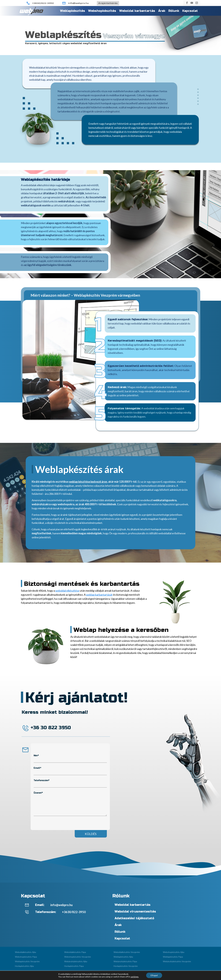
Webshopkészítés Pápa (26, 957)
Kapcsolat (190, 11)
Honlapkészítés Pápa (74, 966)
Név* (36, 756)
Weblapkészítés (73, 11)
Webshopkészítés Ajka (174, 952)
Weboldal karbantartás (137, 11)
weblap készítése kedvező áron (88, 482)
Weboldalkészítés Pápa (75, 952)
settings (135, 977)
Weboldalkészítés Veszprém (127, 952)
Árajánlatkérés (108, 3)
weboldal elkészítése (67, 591)
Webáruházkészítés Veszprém (177, 961)
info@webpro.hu (78, 3)
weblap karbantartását (99, 595)
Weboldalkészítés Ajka (25, 952)
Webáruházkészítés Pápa (125, 961)
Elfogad (154, 975)
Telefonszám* (41, 780)
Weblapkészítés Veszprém (27, 961)
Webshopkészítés (102, 11)
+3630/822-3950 (43, 3)
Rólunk (174, 11)
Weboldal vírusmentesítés (135, 912)
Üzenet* (38, 793)
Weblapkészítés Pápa (173, 957)
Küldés (91, 834)
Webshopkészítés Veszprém (78, 957)
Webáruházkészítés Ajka (76, 961)
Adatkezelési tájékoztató (134, 918)
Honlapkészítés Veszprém (126, 966)
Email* (37, 768)
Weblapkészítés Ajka (123, 957)
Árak (162, 11)
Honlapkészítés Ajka (24, 966)
